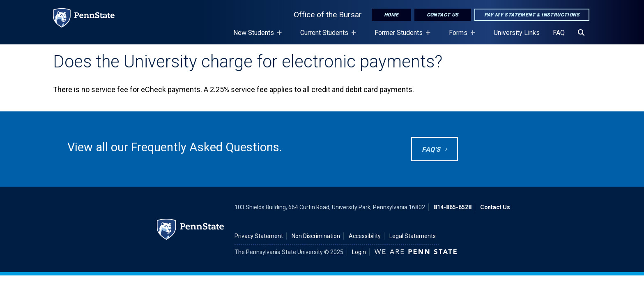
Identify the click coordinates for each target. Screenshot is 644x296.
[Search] (581, 33)
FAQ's (431, 149)
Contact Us (443, 15)
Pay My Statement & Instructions (532, 15)
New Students (255, 37)
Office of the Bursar (328, 15)
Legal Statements (413, 236)
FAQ (559, 33)
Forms (460, 37)
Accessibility (365, 236)
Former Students (400, 37)
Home (391, 15)
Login (359, 252)
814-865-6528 (453, 207)
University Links (517, 33)
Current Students (326, 37)
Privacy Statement (259, 236)
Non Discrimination (316, 236)
